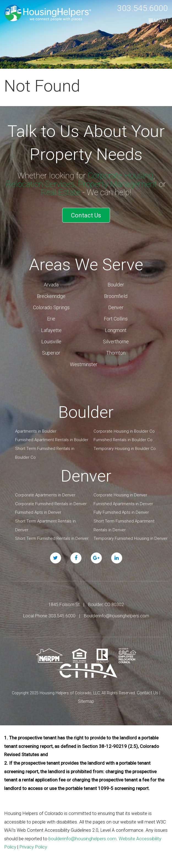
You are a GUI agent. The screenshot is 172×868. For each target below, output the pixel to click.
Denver (116, 307)
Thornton (116, 353)
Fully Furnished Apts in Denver (121, 512)
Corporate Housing (121, 175)
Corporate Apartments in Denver (45, 495)
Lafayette (51, 330)
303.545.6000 (143, 8)
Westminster (84, 364)
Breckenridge (51, 296)
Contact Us (86, 215)
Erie (51, 319)
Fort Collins (116, 319)
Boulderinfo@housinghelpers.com (117, 616)
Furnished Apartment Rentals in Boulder (52, 440)
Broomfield (116, 296)
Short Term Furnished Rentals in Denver (52, 538)
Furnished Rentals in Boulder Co (123, 440)
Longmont (116, 330)
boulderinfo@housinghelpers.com (82, 839)
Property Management (118, 184)
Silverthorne (116, 342)
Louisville (51, 342)
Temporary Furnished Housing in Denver (131, 538)
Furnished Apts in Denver (38, 512)
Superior (51, 353)
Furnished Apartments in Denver (123, 504)
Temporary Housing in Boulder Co (125, 449)
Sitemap (86, 701)
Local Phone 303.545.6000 (49, 616)
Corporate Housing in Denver (120, 495)
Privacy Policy (33, 847)
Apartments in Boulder (36, 431)
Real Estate (61, 192)
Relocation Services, (41, 184)
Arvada (51, 285)
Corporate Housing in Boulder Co (124, 431)
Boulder (116, 285)
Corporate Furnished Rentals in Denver (51, 504)
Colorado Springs (51, 307)
